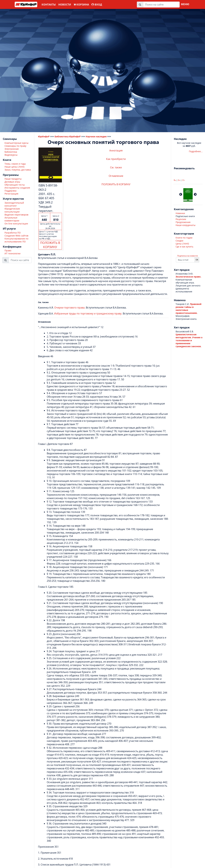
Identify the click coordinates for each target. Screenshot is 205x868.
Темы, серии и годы (15, 164)
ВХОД (97, 5)
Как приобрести (116, 159)
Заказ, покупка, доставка (18, 170)
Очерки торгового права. (70, 308)
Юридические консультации (12, 210)
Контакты (49, 5)
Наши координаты (186, 225)
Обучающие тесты (15, 185)
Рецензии (181, 219)
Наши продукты (13, 179)
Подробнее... (196, 151)
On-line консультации (16, 224)
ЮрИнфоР (44, 136)
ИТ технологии (13, 253)
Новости (65, 5)
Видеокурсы (11, 155)
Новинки (180, 213)
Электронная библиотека (12, 150)
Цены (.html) (182, 244)
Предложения (183, 222)
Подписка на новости (187, 256)
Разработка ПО (13, 233)
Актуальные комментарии (12, 219)
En (179, 180)
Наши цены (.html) (14, 167)
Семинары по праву (15, 146)
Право (8, 250)
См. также (116, 167)
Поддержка (10, 191)
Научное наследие (96, 136)
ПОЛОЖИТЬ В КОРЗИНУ (50, 245)
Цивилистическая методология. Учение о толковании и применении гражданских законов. (189, 340)
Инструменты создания (17, 188)
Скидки (179, 241)
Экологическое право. (188, 277)
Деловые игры (12, 182)
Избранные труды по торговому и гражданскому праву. (88, 314)
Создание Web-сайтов (16, 236)
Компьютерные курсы (16, 143)
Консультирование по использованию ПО (16, 240)
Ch (183, 180)
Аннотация (116, 150)
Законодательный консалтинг (14, 204)
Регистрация (11, 194)
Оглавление (116, 176)
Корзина (81, 5)
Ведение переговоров (16, 215)
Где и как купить (184, 247)
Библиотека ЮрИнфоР (68, 136)
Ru (175, 180)
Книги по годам (184, 238)
